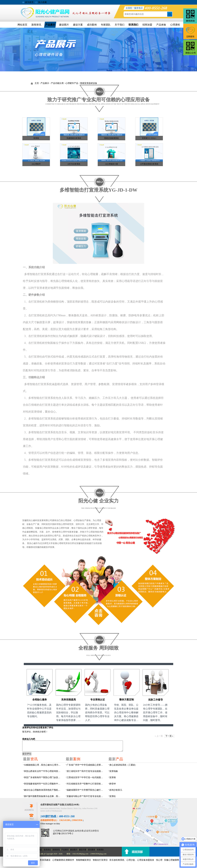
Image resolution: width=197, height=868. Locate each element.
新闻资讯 (36, 25)
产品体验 (161, 25)
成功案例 (92, 25)
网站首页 (22, 25)
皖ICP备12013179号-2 (63, 834)
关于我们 (120, 25)
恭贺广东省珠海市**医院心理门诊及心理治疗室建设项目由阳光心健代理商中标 (43, 777)
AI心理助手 (36, 164)
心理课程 (175, 25)
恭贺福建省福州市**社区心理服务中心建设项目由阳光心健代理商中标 (43, 784)
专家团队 (106, 25)
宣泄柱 (113, 796)
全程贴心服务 (40, 700)
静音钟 (113, 784)
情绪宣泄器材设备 (89, 83)
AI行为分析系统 (74, 164)
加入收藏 (42, 2)
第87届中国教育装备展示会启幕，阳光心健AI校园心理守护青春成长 (43, 796)
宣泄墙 (36, 138)
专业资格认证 (98, 700)
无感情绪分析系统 (74, 138)
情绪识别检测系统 (111, 138)
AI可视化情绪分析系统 (149, 164)
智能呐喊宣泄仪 (83, 860)
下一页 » (169, 736)
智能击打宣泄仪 (100, 860)
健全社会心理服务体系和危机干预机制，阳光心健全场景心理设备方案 (43, 790)
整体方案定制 (127, 700)
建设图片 (64, 25)
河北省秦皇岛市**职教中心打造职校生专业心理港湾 (86, 784)
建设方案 (78, 25)
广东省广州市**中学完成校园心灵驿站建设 (86, 765)
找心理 (159, 860)
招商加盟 (147, 25)
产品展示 (50, 25)
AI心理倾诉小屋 (112, 164)
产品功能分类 (57, 83)
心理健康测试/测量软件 (63, 860)
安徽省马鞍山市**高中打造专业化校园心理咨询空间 (86, 796)
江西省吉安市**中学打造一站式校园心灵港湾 (86, 777)
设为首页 (29, 2)
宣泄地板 (114, 771)
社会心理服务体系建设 (40, 860)
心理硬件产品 (72, 83)
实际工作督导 (156, 700)
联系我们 (133, 25)
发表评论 (27, 728)
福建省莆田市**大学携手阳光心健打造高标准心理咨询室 (86, 790)
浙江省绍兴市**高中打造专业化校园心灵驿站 (86, 771)
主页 (37, 83)
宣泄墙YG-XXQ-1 (149, 138)
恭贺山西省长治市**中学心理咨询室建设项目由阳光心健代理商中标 (43, 771)
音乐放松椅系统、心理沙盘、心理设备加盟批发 (132, 860)
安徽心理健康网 (172, 860)
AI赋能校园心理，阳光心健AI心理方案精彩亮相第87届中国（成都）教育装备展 (43, 765)
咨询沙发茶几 (116, 790)
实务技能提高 (69, 700)
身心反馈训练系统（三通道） (123, 765)
